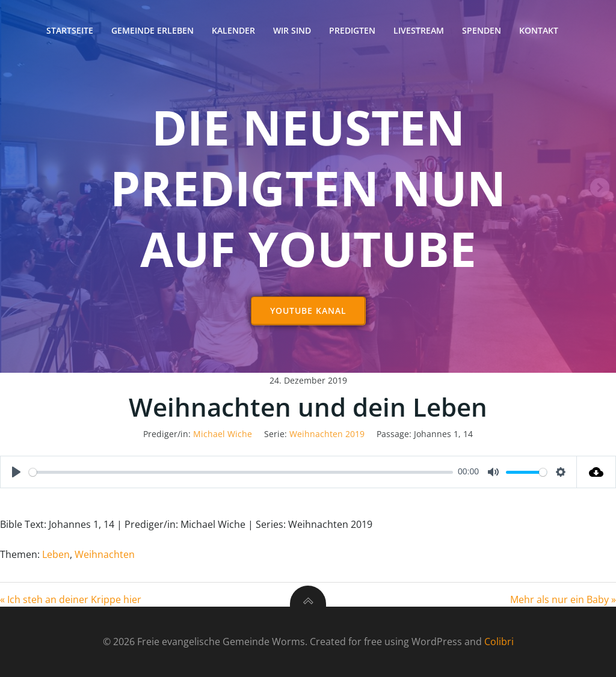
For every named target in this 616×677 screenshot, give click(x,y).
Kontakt (539, 30)
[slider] (241, 472)
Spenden (482, 30)
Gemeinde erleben (152, 30)
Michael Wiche (223, 434)
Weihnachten (105, 554)
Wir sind (292, 30)
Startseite (70, 30)
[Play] (16, 472)
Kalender (233, 30)
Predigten (352, 30)
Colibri (499, 642)
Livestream (419, 30)
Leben (56, 554)
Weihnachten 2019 (327, 434)
